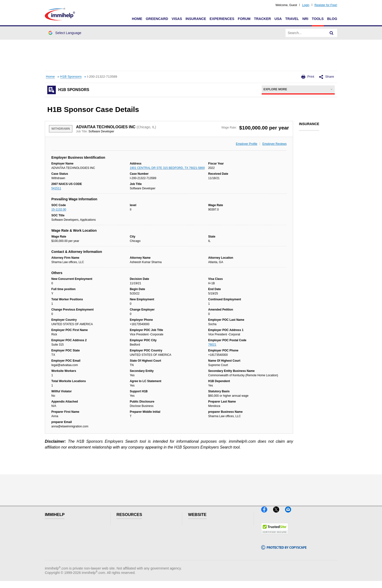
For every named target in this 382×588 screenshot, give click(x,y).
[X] (279, 514)
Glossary (200, 528)
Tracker (262, 19)
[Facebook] (267, 514)
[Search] (332, 33)
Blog (332, 19)
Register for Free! (326, 5)
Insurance (196, 19)
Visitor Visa (130, 528)
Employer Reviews (274, 144)
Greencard (157, 19)
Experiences (222, 19)
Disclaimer (201, 536)
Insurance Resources (139, 558)
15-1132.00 (59, 210)
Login (306, 5)
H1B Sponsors (71, 77)
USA (278, 19)
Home (137, 19)
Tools (318, 19)
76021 (212, 345)
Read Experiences (137, 543)
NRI (305, 19)
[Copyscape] (284, 552)
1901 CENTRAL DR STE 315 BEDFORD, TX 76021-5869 (167, 168)
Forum (244, 19)
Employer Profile (247, 144)
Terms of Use (204, 550)
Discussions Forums (139, 550)
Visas (177, 19)
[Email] (290, 514)
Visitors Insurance (136, 536)
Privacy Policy (205, 543)
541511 (56, 188)
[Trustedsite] (275, 536)
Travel (292, 19)
